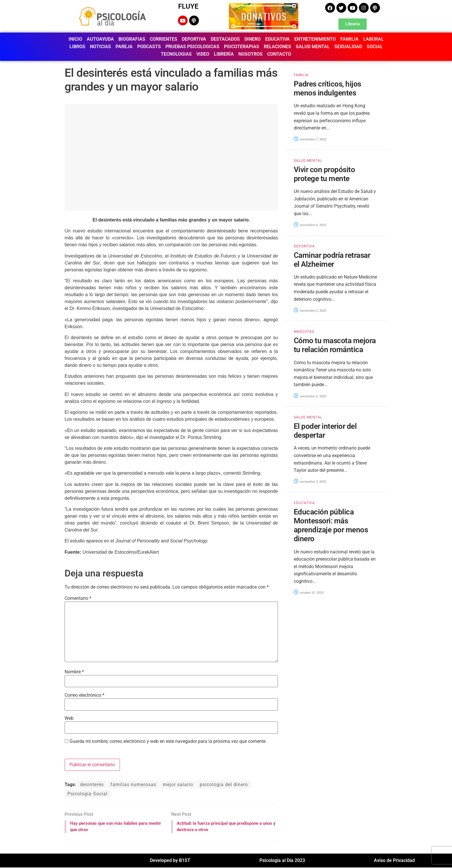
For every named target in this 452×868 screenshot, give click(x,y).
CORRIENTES (164, 39)
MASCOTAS (304, 332)
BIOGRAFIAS (132, 39)
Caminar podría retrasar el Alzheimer (332, 260)
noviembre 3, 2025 (310, 482)
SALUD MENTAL (313, 47)
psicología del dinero (224, 785)
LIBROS (77, 47)
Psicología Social (87, 794)
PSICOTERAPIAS (242, 47)
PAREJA (124, 47)
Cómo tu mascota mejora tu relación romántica (335, 345)
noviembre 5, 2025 (310, 311)
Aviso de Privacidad (394, 861)
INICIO (75, 39)
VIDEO (203, 54)
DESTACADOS (225, 39)
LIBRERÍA (224, 54)
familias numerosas (133, 785)
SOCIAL (375, 47)
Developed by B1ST (170, 861)
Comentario (78, 598)
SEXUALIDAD (348, 47)
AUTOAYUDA (100, 39)
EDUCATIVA (277, 39)
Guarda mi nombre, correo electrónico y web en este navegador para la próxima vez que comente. (168, 741)
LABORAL (373, 39)
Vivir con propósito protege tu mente (324, 174)
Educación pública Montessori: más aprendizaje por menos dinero (331, 525)
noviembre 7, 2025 (310, 139)
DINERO (253, 39)
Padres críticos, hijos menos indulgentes (327, 88)
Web (69, 718)
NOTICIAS (100, 47)
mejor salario (178, 785)
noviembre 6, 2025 (310, 225)
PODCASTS (149, 47)
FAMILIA (350, 39)
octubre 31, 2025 (309, 593)
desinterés (92, 785)
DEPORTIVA (194, 39)
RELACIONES (277, 47)
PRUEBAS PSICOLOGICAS (192, 47)
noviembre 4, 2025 (310, 396)
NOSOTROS (251, 54)
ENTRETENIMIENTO (315, 39)
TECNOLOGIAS (176, 54)
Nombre (74, 672)
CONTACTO (279, 54)
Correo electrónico (84, 695)
